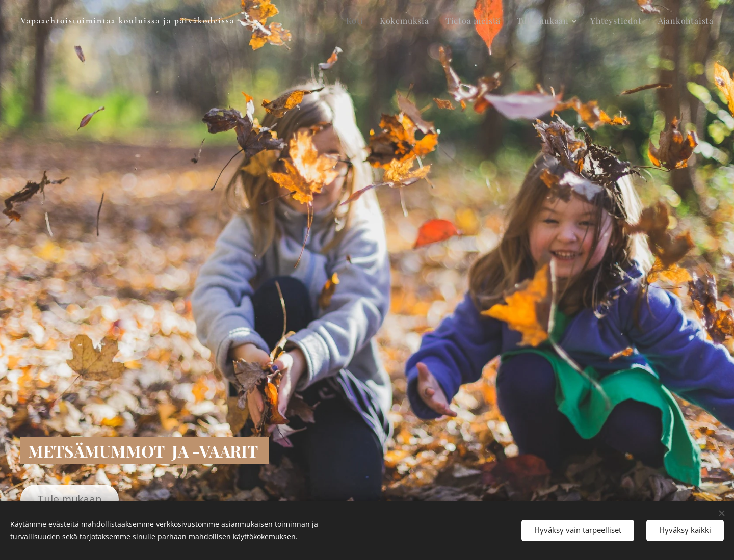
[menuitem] (358, 21)
